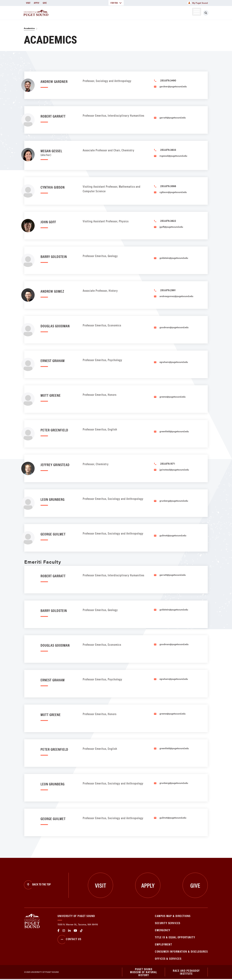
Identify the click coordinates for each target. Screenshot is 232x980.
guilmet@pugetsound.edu (173, 535)
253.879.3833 (168, 150)
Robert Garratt (53, 116)
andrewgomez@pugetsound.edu (176, 296)
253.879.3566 (168, 186)
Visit (28, 3)
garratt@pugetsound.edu (173, 117)
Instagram (64, 931)
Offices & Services (168, 958)
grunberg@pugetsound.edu (174, 501)
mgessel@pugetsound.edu (173, 156)
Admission (128, 12)
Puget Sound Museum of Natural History (144, 972)
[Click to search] (206, 13)
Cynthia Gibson (53, 187)
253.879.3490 (168, 80)
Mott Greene (51, 395)
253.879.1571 (168, 463)
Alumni (189, 12)
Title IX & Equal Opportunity (175, 937)
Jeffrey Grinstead (55, 465)
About (86, 12)
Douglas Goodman (55, 326)
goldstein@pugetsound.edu (174, 258)
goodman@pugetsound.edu (174, 327)
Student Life (151, 12)
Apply (37, 3)
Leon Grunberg (53, 499)
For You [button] (116, 3)
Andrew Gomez (52, 291)
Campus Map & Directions (173, 916)
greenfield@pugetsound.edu (174, 431)
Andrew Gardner (54, 81)
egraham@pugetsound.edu (174, 362)
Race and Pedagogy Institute (186, 972)
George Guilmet (53, 534)
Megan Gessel (59, 152)
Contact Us (69, 940)
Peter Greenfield (54, 430)
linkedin (69, 931)
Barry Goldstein (54, 256)
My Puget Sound (198, 3)
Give (45, 3)
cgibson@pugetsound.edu (173, 192)
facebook (59, 931)
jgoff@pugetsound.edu (171, 227)
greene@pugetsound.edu (173, 397)
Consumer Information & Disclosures (181, 951)
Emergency (163, 930)
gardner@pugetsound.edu (173, 86)
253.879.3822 (168, 221)
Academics (105, 12)
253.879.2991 (168, 290)
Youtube (75, 931)
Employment (163, 944)
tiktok (81, 931)
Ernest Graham (53, 360)
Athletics (174, 12)
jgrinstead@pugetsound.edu (174, 470)
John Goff (48, 222)
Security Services (168, 923)
